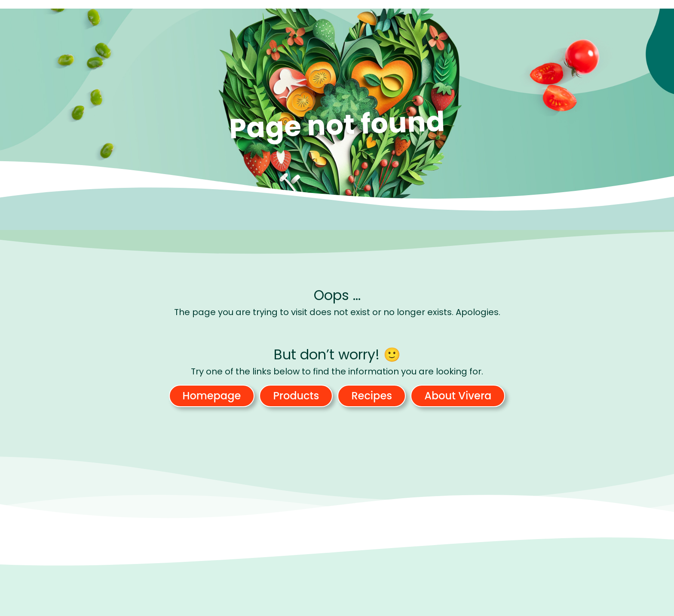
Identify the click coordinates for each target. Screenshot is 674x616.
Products (296, 396)
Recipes (372, 396)
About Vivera (458, 396)
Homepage (212, 396)
